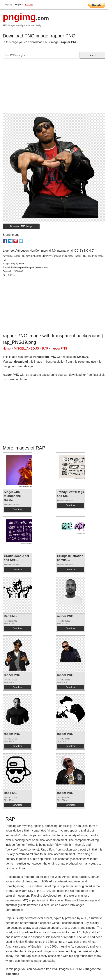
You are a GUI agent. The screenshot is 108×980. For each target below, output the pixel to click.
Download (17, 509)
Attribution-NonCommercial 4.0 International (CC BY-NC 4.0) (55, 251)
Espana (29, 5)
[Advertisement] (54, 87)
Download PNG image (21, 226)
